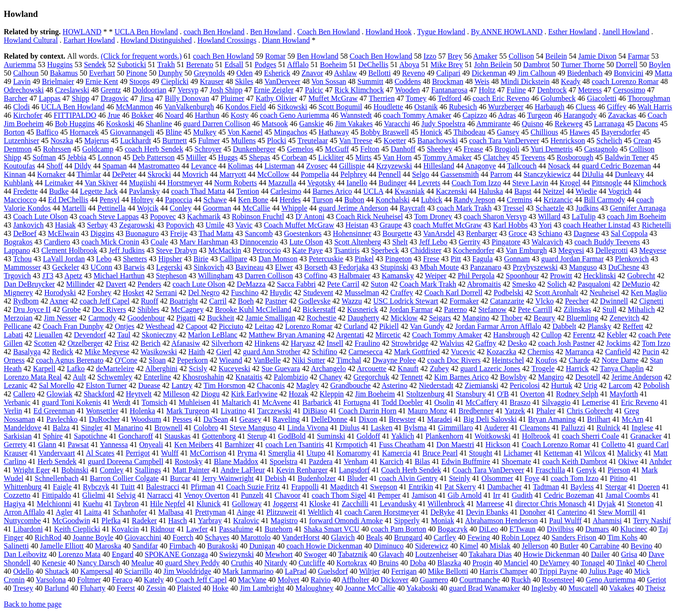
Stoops (140, 81)
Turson (322, 200)
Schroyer (208, 149)
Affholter (355, 580)
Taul (123, 335)
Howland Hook (389, 32)
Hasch (177, 521)
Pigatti (186, 318)
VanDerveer (282, 81)
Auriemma (20, 65)
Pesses (182, 419)
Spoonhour (522, 276)
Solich (557, 284)
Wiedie (586, 191)
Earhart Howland (89, 40)
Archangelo (328, 369)
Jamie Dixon (597, 56)
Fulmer (209, 141)
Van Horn (397, 157)
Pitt (456, 259)
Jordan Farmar (411, 309)
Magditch (344, 487)
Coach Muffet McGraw (299, 225)
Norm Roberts (235, 183)
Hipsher (170, 259)
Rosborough (575, 157)
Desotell (588, 377)
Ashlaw (345, 73)
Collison (521, 56)
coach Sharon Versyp (495, 217)
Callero (24, 394)
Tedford (449, 98)
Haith (197, 352)
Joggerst (285, 504)
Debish (275, 478)
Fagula (483, 259)
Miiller (196, 157)
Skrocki (159, 174)
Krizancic (558, 200)
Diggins (102, 233)
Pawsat (78, 445)
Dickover (395, 580)
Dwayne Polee (394, 360)
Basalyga (27, 352)
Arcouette (372, 369)
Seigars (440, 318)
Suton (380, 284)
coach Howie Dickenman (324, 546)
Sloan (157, 360)
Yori (545, 225)
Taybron (126, 504)
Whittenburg (23, 487)
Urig (590, 385)
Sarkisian (18, 436)
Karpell (44, 369)
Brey (455, 56)
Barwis (134, 267)
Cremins (519, 200)
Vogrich (620, 191)
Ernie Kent (102, 81)
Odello (23, 571)
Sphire (53, 436)
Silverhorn (227, 343)
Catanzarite (507, 301)
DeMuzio (636, 284)
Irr (497, 495)
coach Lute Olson (199, 284)
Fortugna (357, 402)
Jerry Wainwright (227, 478)
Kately (154, 580)
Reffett (633, 326)
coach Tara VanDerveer (504, 141)
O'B (503, 394)
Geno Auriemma (611, 580)
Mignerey (18, 293)
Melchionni (54, 504)
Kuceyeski (234, 369)
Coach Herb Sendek (411, 470)
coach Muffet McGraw (447, 225)
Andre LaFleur (243, 470)
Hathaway (334, 132)
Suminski (331, 436)
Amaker (485, 56)
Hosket (133, 293)
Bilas (422, 461)
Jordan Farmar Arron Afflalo (498, 326)
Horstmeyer (185, 183)
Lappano (17, 250)
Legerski (169, 267)
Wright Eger (32, 470)
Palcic (314, 90)
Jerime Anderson (637, 377)
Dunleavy (630, 174)
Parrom (501, 174)
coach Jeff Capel (105, 301)
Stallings (148, 470)
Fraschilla (550, 470)
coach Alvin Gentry (408, 478)
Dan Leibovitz (25, 554)
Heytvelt (139, 394)
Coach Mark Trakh (428, 284)
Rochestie (321, 318)
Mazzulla (282, 183)
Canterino (572, 512)
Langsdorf (354, 470)
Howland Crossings (227, 40)
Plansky (599, 326)
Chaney (331, 377)
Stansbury (471, 394)
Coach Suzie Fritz (253, 487)
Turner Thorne (583, 65)
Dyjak (607, 504)
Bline (174, 132)
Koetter (395, 141)
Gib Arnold (465, 495)
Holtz (487, 90)
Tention (248, 191)
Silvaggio (556, 402)
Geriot (657, 580)
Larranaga (609, 124)
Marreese (490, 504)
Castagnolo (601, 149)
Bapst (522, 191)
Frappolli (305, 487)
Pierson (619, 470)
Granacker (646, 436)
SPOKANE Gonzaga (176, 554)
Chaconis (271, 385)
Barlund (57, 588)
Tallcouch (522, 166)
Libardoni (28, 529)
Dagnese (587, 233)
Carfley (445, 537)
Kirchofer (28, 115)
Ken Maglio (649, 293)
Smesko (524, 284)
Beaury (544, 318)
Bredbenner (476, 411)
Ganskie (311, 124)
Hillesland (439, 166)
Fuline (516, 90)
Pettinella (112, 208)
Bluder (357, 478)
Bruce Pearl (440, 453)
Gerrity (469, 242)
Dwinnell (614, 301)
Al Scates (100, 453)
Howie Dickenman (551, 554)
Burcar (180, 478)
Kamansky (398, 276)
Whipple (294, 208)
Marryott (233, 174)
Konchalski (393, 200)
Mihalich (641, 309)
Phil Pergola (476, 276)
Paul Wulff (565, 521)
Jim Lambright (262, 588)
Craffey (402, 293)
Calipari (448, 73)
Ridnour (162, 529)
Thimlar (89, 174)
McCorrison (208, 453)
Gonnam (517, 259)
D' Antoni (310, 217)
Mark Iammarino (248, 571)
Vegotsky (321, 183)
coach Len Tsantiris (295, 445)
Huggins (60, 65)
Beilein (556, 56)
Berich (150, 343)
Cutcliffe (312, 563)
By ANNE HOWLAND (507, 32)
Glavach (391, 554)
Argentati (350, 335)
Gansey (508, 132)
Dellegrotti (611, 250)
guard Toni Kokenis (72, 402)
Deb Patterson (154, 157)
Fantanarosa (449, 90)
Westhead (160, 326)
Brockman (448, 81)
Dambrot (536, 65)
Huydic (281, 293)
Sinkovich (209, 267)
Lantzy (182, 385)
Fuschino (245, 293)
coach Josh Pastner (566, 343)
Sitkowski (292, 107)
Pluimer (233, 98)
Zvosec (317, 166)
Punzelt (252, 495)
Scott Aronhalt (557, 293)
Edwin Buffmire (466, 461)
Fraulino (367, 343)
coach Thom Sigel (339, 495)
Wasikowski (159, 352)
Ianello (357, 183)
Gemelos (300, 149)
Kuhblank (19, 183)
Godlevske (315, 301)
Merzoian (18, 318)
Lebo (104, 259)
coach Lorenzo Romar (625, 81)
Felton (370, 149)
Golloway (247, 504)
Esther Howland (573, 32)
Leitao (264, 326)
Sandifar (145, 546)
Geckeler (66, 267)
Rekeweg (569, 124)
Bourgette (397, 233)
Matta (664, 73)
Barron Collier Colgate (124, 478)
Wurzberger (506, 107)
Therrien (382, 98)
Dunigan (262, 546)
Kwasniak (409, 191)
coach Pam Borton (399, 529)
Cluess (586, 107)
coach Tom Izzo (575, 478)
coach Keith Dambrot (575, 461)
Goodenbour (146, 318)
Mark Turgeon (188, 411)
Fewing (479, 537)
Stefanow (492, 309)
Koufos (546, 360)
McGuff (337, 149)
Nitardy (276, 563)
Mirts (364, 157)
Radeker (144, 521)
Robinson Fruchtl (258, 217)
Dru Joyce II (32, 309)
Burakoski (223, 546)
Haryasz (303, 343)
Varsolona (51, 580)
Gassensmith (460, 174)
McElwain (64, 233)
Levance (204, 166)
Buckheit (221, 318)
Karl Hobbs (510, 225)
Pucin (651, 352)
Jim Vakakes (354, 124)
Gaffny (486, 343)
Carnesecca (365, 352)
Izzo (430, 56)
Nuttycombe (22, 521)
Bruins (388, 563)
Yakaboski (422, 588)
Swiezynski (237, 554)
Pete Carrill (535, 309)
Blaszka (449, 563)
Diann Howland (286, 40)
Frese (431, 259)
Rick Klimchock (359, 90)
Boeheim (334, 65)
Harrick (577, 369)
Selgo (421, 174)
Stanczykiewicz (547, 174)
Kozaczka (502, 352)
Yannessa (114, 445)
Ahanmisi (607, 521)
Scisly (198, 369)
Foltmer (89, 580)
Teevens (533, 157)
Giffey (617, 107)
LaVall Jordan (64, 259)
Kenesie (54, 563)
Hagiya (15, 504)
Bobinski (75, 470)
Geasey (250, 419)
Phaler (546, 411)
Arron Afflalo (24, 512)
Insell (335, 343)
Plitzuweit (281, 512)
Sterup (257, 436)
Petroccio (267, 250)
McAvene (277, 402)
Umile (215, 225)
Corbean (294, 157)
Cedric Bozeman (569, 495)
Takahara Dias (491, 554)
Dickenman (489, 73)
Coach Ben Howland (328, 32)
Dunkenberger (254, 149)
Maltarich (236, 402)
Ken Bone (253, 200)
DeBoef (25, 233)
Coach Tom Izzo (476, 183)
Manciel (516, 563)
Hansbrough (511, 335)
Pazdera (321, 461)
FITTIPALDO (75, 115)
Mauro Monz (428, 411)
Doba (418, 563)
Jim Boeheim (375, 394)
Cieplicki (175, 81)
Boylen (660, 65)
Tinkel (626, 563)
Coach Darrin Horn (368, 411)
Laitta (93, 512)
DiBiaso (315, 411)
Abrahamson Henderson (502, 521)
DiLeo (488, 529)
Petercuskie (326, 259)
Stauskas (177, 436)
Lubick (432, 200)
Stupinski (394, 267)
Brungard (408, 537)
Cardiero (57, 242)
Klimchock (650, 183)
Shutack (57, 571)
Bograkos (18, 242)
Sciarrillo (138, 571)
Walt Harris (655, 107)
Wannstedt (356, 115)
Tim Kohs (622, 537)
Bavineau (249, 267)
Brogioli (507, 149)
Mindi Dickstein (525, 81)
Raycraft (412, 208)
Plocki (277, 141)
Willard (549, 217)
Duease (149, 385)
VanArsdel (439, 233)
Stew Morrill (617, 512)
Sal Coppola (629, 233)
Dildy (83, 166)
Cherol (657, 563)
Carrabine (604, 546)
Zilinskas (577, 309)
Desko (517, 343)
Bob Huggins (75, 124)
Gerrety (15, 445)
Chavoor (288, 495)
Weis (482, 81)
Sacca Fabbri (296, 284)
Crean (642, 141)
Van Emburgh (526, 250)
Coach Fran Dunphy (73, 326)
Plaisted (189, 588)
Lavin (22, 81)
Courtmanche (480, 580)
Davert (116, 284)
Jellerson (535, 546)
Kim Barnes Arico (461, 377)
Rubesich (463, 107)
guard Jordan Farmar (572, 259)
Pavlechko (62, 419)
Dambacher (505, 487)
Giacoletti (602, 98)
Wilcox (595, 453)
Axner (59, 301)
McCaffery (482, 402)
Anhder (661, 461)
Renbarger (482, 233)
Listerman (280, 166)
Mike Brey (447, 65)
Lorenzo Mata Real (33, 377)
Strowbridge (410, 343)
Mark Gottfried (417, 352)
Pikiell (389, 326)
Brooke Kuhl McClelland (253, 309)
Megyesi (571, 250)
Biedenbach (585, 73)
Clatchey (496, 157)
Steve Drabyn (177, 250)
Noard (174, 115)
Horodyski (60, 293)
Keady (571, 81)
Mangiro (551, 377)
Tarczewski (274, 411)
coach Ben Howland (214, 32)
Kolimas (240, 166)
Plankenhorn (444, 436)
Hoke (220, 588)
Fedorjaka (354, 267)
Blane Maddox (236, 461)
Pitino (619, 478)
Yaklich (403, 436)
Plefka (111, 521)
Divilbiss (561, 529)
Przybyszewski (535, 267)
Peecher (577, 301)
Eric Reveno (640, 402)
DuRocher (104, 419)
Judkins (587, 208)
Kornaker (51, 174)
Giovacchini (143, 537)
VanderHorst (301, 537)
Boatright (184, 301)
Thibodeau (469, 132)
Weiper (436, 276)
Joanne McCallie (370, 588)
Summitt (370, 81)
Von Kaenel (245, 132)
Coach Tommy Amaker (447, 335)
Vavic (244, 225)
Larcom (620, 385)
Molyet (288, 580)
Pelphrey (354, 174)
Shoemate (516, 461)
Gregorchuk (371, 377)
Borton (14, 132)
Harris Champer (503, 571)
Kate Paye (307, 250)
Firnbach (182, 546)
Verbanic (17, 402)
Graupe (391, 225)
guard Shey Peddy (192, 563)
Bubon (354, 200)
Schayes (217, 537)
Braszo (520, 402)
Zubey (440, 369)
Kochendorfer (473, 250)
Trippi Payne (558, 571)
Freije (179, 233)
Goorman (217, 208)
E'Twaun (522, 529)
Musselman (362, 293)
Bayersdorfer (621, 132)
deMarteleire (115, 369)
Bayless (582, 487)
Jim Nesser (60, 318)
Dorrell (627, 65)
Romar (276, 56)
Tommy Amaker (447, 157)
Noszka (62, 141)
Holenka (142, 411)
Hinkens (267, 343)
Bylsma (415, 428)
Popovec (163, 217)
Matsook (275, 124)
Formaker (464, 301)
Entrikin (421, 487)
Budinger (392, 183)
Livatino (233, 411)
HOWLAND (82, 32)
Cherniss (541, 352)
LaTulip (584, 217)
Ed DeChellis (68, 200)
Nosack (559, 166)
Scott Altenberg (358, 242)
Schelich (609, 141)
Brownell (169, 428)
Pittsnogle (607, 183)
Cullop (552, 335)
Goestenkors (303, 233)
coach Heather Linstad (597, 225)
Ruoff (150, 301)
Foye (532, 478)
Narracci (160, 495)
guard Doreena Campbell (126, 461)
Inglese (642, 428)
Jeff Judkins (127, 250)
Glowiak (59, 394)
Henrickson (568, 141)
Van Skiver (101, 183)
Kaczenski (451, 191)
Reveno (413, 73)
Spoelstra (284, 461)
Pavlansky (145, 191)
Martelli (74, 208)
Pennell (390, 174)
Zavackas (622, 115)
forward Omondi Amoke (346, 521)
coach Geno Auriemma (295, 115)
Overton (532, 394)
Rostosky (189, 461)
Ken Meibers (194, 445)
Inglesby (544, 588)
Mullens (243, 141)
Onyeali (151, 445)
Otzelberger (85, 343)
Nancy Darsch (98, 563)
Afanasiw (186, 343)
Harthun (207, 115)
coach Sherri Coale (591, 436)
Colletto (614, 445)
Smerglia (281, 453)
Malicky (629, 453)
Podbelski (509, 293)
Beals (375, 537)
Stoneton (641, 504)
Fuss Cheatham (402, 445)
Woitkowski (493, 436)
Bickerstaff (319, 309)
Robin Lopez (521, 537)
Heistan (357, 225)
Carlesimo (286, 191)
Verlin (13, 411)
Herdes (290, 200)
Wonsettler (102, 411)
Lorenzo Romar (309, 326)
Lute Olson (306, 242)
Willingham (215, 276)
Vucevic (463, 352)
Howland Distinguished (156, 40)
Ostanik (426, 107)
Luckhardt (136, 141)
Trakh (166, 65)
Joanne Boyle (93, 537)
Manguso (583, 267)
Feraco (123, 580)
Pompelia (315, 174)
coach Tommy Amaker (417, 115)
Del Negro (204, 293)
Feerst (126, 588)
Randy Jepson (474, 200)
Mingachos (291, 132)
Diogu (210, 394)
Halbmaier (354, 276)
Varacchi (397, 124)
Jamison (424, 495)
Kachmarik (204, 217)
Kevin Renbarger (302, 470)
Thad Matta (216, 233)
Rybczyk (96, 487)
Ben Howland (271, 32)
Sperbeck (385, 250)
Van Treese (356, 141)
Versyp (188, 90)
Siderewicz (432, 546)
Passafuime (236, 529)
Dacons (647, 124)
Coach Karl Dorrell (453, 293)
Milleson (176, 394)
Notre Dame (620, 360)
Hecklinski (600, 276)
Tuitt (128, 487)
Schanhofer (130, 512)
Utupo (316, 453)
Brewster (402, 419)
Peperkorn (192, 360)
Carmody (102, 318)
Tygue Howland (441, 32)
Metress (590, 90)
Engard (123, 554)
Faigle (62, 487)
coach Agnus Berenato (69, 360)
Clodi (22, 107)
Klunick (209, 504)
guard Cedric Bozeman (616, 166)
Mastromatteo (159, 166)
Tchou (23, 259)
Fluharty (92, 588)
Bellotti (379, 73)
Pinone (137, 73)
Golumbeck (558, 98)
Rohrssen (57, 149)
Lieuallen (48, 335)
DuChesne (624, 267)
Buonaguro (142, 233)
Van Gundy (427, 326)
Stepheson (171, 276)
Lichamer (518, 453)
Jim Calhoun (537, 73)
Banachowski (438, 141)
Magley (308, 385)
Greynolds (210, 73)
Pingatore (506, 242)
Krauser (212, 81)
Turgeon (540, 115)
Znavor (312, 73)
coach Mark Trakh (464, 208)
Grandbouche (351, 385)
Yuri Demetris (552, 149)
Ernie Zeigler (274, 90)
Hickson (498, 445)
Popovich (180, 225)
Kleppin (332, 394)
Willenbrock (446, 504)
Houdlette (388, 107)
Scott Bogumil (341, 107)
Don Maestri (455, 445)
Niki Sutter (309, 360)
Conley (181, 208)
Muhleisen (194, 402)
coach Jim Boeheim (637, 217)
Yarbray (210, 521)
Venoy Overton (207, 495)
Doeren (649, 487)
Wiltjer (370, 571)
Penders (150, 284)
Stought (481, 453)
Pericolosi (525, 385)
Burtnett (175, 141)
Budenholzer (317, 478)
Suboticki (132, 65)
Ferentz (584, 335)
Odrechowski (24, 90)
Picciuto (231, 326)
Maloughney (314, 588)
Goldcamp (98, 149)
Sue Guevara (281, 369)
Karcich (392, 461)
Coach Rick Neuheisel (369, 217)
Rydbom (26, 301)
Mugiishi (143, 183)
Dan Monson (278, 259)
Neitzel (553, 191)
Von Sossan (329, 81)
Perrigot (138, 453)
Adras (507, 115)
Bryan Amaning (552, 419)
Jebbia (77, 157)
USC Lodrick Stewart (406, 301)
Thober (511, 318)
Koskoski (120, 124)
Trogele (543, 369)
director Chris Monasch (550, 504)
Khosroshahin (203, 377)
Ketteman (558, 453)
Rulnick (609, 428)
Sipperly (407, 521)
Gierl (224, 352)
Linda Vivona (308, 428)
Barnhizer (239, 445)
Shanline (159, 124)
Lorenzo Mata (79, 554)
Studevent (318, 293)
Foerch (183, 537)
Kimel (469, 546)
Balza (61, 428)
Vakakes (622, 588)
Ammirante (494, 124)
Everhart (102, 73)
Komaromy (354, 453)
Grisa (629, 554)
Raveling (286, 419)
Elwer (284, 267)
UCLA (373, 191)
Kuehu (93, 504)
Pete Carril (343, 284)
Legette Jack (99, 191)
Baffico (47, 132)
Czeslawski (72, 90)
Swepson (384, 487)
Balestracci (163, 487)
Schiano (550, 233)
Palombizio (291, 377)
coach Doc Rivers (454, 360)
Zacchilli (355, 504)
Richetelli (656, 225)
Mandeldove (23, 428)
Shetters (135, 259)
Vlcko (544, 301)
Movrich (195, 174)
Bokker (142, 115)
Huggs (228, 157)
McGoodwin (71, 521)
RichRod (48, 537)
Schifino (324, 352)
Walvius (452, 343)
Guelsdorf (333, 571)
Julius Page (606, 571)
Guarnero (434, 580)
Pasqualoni (594, 284)
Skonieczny (159, 335)
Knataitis (249, 377)
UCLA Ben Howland (146, 32)
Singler (92, 428)
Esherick (277, 73)
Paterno (456, 309)
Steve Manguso (253, 428)
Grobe (71, 309)
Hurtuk (562, 385)
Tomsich (155, 402)
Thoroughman (649, 98)
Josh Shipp (226, 90)
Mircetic (388, 335)
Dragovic (115, 98)
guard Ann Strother (272, 352)
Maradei (440, 419)
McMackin (225, 250)
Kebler (617, 335)
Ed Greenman (54, 411)
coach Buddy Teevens (607, 242)
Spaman (115, 166)
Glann (47, 445)
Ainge (246, 512)
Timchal (349, 360)
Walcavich (547, 242)
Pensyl (110, 200)
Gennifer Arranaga (638, 208)
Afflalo (298, 65)
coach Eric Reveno (501, 98)
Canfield (618, 352)
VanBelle (267, 360)
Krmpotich (351, 445)
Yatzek (515, 411)
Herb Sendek (57, 461)
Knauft (408, 369)
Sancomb (259, 233)
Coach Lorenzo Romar (556, 445)
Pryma (247, 453)
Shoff (55, 166)
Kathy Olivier (276, 98)
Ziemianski (482, 385)
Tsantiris (347, 250)
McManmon (134, 107)
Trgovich (17, 276)
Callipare (234, 259)
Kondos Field (246, 107)
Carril (218, 301)
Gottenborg (219, 436)
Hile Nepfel (167, 504)
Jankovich (28, 225)
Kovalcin (125, 529)
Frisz (122, 343)
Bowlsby (513, 377)
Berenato (200, 65)
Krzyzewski (394, 166)
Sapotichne (90, 436)
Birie (201, 259)
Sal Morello (57, 385)
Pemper (389, 495)
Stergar (616, 487)
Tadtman (546, 487)
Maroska (108, 546)
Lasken (382, 428)
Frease (473, 149)
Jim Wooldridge (187, 571)
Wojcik (148, 208)
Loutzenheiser (436, 554)
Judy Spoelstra (444, 124)
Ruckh (521, 580)
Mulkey (205, 132)
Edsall (234, 65)
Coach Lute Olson (40, 217)
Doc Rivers (109, 309)
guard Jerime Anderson (353, 208)
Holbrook (536, 436)
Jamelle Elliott (62, 546)
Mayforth (623, 394)
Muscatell (583, 588)
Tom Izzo (656, 343)
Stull (609, 309)
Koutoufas (19, 166)
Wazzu (352, 301)
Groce (518, 233)
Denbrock (552, 90)
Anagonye (481, 166)
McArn (632, 419)
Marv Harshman (204, 242)
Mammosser (22, 267)
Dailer (600, 554)
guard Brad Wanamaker (484, 588)
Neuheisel (605, 293)
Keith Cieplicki (77, 529)
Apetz (73, 276)
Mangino (476, 318)
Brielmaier (58, 81)
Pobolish (656, 385)
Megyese (653, 250)
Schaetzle (550, 208)
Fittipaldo (56, 495)
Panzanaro (486, 267)
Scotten (45, 343)
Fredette (25, 191)
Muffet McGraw (333, 98)
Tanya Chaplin (622, 369)
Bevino (641, 546)
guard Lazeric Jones (490, 369)
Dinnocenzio (259, 242)
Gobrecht (641, 276)
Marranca (580, 352)
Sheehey (439, 149)
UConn (101, 267)
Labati (13, 335)
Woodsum (146, 419)
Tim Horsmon (224, 385)
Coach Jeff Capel (201, 580)
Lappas (50, 98)
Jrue (114, 115)
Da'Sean (216, 419)
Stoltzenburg (425, 394)
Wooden (408, 90)
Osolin (444, 402)
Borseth (316, 267)
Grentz (111, 90)
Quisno (532, 124)
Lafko (76, 369)
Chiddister (426, 250)
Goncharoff (135, 436)
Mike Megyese (107, 352)
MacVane (252, 580)
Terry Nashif (652, 521)
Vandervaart (57, 453)
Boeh (246, 301)
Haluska (491, 191)
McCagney (187, 309)
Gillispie (352, 166)
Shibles (148, 309)
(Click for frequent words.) (141, 56)
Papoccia (179, 200)
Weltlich (321, 512)
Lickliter (331, 157)
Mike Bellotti (448, 571)
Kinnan (15, 174)
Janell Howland (626, 32)
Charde (579, 360)
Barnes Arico (332, 191)
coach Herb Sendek (154, 149)
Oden (245, 73)
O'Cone (126, 360)
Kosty (239, 115)
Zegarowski (137, 225)
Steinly (459, 478)
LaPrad (296, 571)
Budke (59, 191)
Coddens (407, 81)
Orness (14, 360)
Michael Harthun (119, 276)
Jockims (618, 343)
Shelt (400, 242)
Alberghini (161, 369)
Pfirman (203, 487)
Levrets (429, 183)
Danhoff (403, 149)
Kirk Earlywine (254, 394)
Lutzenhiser (22, 141)
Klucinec (634, 529)
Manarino (129, 428)
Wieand (231, 360)
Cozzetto (17, 495)
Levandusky (398, 504)
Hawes (580, 132)
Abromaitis (484, 284)
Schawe (215, 200)
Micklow (404, 318)
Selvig (126, 495)
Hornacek (84, 132)
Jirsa (147, 98)
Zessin (156, 588)
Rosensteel (558, 580)
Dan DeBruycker (29, 284)
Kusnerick (362, 309)
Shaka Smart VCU (332, 529)
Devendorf (90, 335)
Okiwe (628, 461)
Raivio (321, 580)
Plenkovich (632, 259)
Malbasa (171, 512)
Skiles (244, 81)
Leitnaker (59, 183)
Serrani (166, 293)
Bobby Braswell (384, 132)
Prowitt (561, 276)
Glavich (343, 537)
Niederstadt (436, 385)
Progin (482, 563)
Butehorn (278, 529)
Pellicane (18, 326)
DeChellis (373, 65)
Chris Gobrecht (590, 411)
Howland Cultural (31, 40)
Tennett (412, 377)
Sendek (95, 65)
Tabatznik (353, 554)
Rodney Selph (577, 394)
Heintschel (508, 360)
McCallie (256, 208)
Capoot (197, 326)
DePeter (124, 174)
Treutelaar (312, 141)
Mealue (143, 563)
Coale (159, 242)
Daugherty (363, 318)
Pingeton (398, 259)
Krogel (570, 183)
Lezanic (16, 385)
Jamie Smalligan (270, 318)
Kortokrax (352, 563)
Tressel (514, 208)
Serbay (97, 225)
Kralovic (246, 521)
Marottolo (255, 537)
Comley (111, 470)
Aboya (409, 65)
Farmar (638, 56)
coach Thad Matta (198, 191)
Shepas (259, 157)
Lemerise (596, 402)
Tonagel (593, 563)
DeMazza (251, 284)
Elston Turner (107, 385)
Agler (64, 512)
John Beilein (493, 65)
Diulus (350, 428)
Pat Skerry (460, 487)
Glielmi (94, 495)
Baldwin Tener (627, 157)
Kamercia (397, 453)
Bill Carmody (605, 200)
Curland (356, 326)
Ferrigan (404, 571)
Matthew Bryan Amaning (287, 335)
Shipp (81, 98)
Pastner (276, 301)
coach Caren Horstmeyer (382, 512)
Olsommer (498, 478)
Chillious (544, 132)
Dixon (368, 419)
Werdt (121, 402)
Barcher (16, 98)
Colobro (206, 428)
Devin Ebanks (487, 512)
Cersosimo (629, 90)
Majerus (97, 141)
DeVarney (554, 563)
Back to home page (33, 604)
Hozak (299, 394)
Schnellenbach (57, 478)
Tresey (23, 588)
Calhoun (26, 73)
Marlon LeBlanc (212, 335)
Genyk (587, 470)
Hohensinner (352, 233)
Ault (79, 377)
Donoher (533, 512)
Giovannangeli (132, 132)
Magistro (284, 521)
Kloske (320, 504)
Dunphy (170, 73)
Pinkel (364, 259)
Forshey (100, 293)
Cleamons (535, 428)
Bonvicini (628, 73)
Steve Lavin (530, 183)
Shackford (99, 394)
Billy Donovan (187, 98)
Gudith (522, 495)
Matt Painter (191, 470)
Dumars (597, 529)
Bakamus (64, 73)
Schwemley (115, 377)
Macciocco (20, 200)
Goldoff (368, 436)
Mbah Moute (439, 267)
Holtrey (142, 200)
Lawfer (197, 529)
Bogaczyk (453, 529)
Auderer (496, 428)
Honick (431, 132)
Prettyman (210, 512)
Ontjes (124, 326)
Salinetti (16, 546)
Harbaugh (549, 107)
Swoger (315, 554)
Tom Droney (433, 217)
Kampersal (96, 571)
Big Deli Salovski (490, 419)
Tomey (416, 98)
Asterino (395, 385)
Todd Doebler (402, 402)
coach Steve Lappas (109, 217)
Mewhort (279, 554)
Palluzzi (573, 428)
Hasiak (65, 225)
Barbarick (317, 402)
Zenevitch (624, 318)
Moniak (443, 521)
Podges (265, 65)
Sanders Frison (574, 537)
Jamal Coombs (628, 495)
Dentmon (18, 149)
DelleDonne (329, 419)
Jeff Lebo (433, 242)
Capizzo (475, 115)
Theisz (656, 588)
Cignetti (652, 301)
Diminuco (389, 546)
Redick (63, 352)
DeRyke (443, 512)
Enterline (157, 377)
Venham (356, 461)
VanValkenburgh (189, 107)
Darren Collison (269, 276)
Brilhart (599, 419)
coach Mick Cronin (110, 242)
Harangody (580, 115)
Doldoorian (150, 90)
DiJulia (593, 174)
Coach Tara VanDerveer (488, 470)
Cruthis (242, 563)
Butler (569, 546)
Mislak (500, 546)
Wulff (170, 453)
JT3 (48, 276)
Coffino (316, 276)
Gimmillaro (456, 428)
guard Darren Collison (217, 124)
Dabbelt (565, 326)
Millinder (80, 284)
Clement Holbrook (69, 250)
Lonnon (109, 157)
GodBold (292, 436)
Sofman (44, 157)
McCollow (273, 174)
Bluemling (583, 318)
